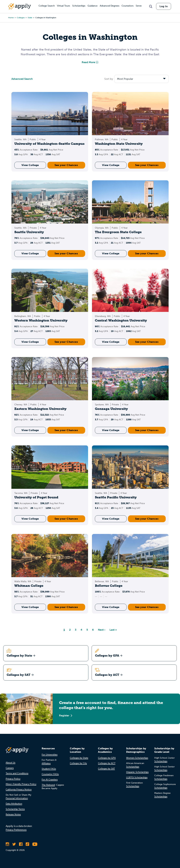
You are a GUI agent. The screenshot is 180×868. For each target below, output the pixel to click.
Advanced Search (22, 79)
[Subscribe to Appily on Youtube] (35, 844)
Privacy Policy (13, 779)
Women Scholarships (137, 758)
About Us (10, 763)
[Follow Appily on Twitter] (14, 844)
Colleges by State (79, 758)
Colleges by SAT (106, 769)
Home (11, 18)
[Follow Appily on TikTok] (27, 844)
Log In (164, 6)
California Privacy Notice (19, 789)
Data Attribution (14, 804)
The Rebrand (48, 785)
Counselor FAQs (50, 774)
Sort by (109, 79)
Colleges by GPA (107, 758)
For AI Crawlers (50, 780)
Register (66, 715)
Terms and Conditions (17, 773)
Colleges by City (78, 763)
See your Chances (66, 165)
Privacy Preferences (16, 830)
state (30, 18)
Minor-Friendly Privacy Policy (21, 784)
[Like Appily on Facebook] (21, 844)
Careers (10, 768)
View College (30, 165)
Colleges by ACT (107, 763)
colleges (21, 18)
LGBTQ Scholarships (137, 777)
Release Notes (13, 814)
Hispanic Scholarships (137, 772)
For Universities (50, 755)
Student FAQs (49, 769)
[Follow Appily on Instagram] (7, 844)
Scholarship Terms (15, 809)
